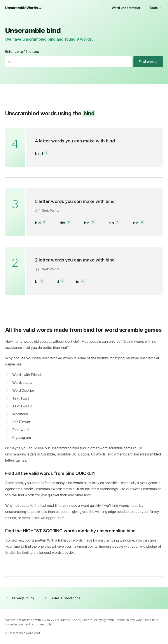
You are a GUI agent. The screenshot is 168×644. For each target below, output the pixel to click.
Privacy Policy (20, 598)
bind (39, 154)
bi (37, 281)
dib (62, 223)
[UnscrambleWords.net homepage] (24, 8)
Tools (156, 8)
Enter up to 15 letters (22, 52)
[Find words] (148, 62)
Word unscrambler (126, 8)
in (78, 281)
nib (111, 223)
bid (38, 223)
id (57, 281)
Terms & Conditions (62, 598)
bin (87, 223)
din (136, 223)
